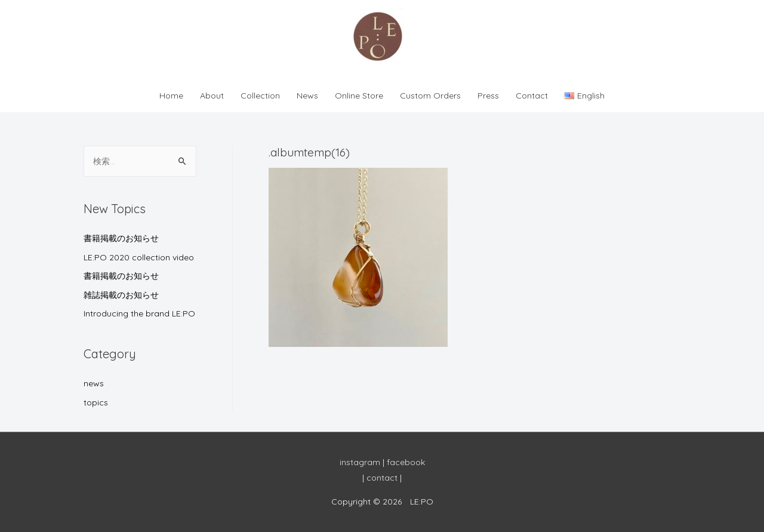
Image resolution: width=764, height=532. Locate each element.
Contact (532, 96)
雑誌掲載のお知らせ (121, 295)
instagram (360, 462)
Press (488, 96)
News (307, 96)
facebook (406, 462)
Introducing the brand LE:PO (139, 313)
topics (96, 402)
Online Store (359, 96)
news (94, 383)
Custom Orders (430, 96)
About (212, 96)
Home (171, 96)
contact (382, 478)
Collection (260, 96)
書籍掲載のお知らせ (121, 238)
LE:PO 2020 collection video (139, 257)
